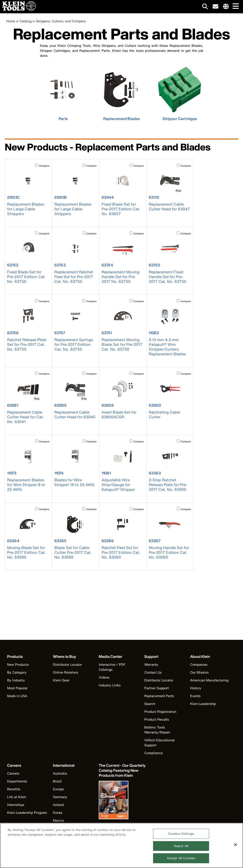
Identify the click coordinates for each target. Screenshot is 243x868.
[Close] (235, 845)
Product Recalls (157, 719)
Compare (44, 166)
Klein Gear (61, 680)
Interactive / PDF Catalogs (112, 667)
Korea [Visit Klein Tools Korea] (58, 813)
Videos (104, 677)
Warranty (151, 664)
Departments (17, 781)
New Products (18, 664)
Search (150, 704)
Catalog (26, 21)
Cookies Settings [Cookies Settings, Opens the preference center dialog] (181, 834)
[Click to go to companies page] (226, 7)
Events (195, 696)
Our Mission (199, 672)
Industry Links (110, 685)
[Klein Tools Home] (18, 9)
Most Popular (17, 688)
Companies (199, 664)
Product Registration (160, 711)
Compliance (154, 753)
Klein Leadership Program (27, 813)
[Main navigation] (235, 7)
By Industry (16, 680)
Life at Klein (17, 797)
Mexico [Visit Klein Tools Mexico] (58, 820)
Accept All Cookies (181, 859)
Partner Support (157, 688)
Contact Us (153, 672)
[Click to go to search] (205, 7)
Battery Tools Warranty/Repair (157, 730)
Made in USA (17, 696)
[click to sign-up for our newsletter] (215, 7)
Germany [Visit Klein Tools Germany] (60, 797)
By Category (17, 672)
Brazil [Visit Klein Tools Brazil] (57, 781)
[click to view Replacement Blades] (121, 93)
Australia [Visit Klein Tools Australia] (60, 773)
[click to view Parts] (63, 93)
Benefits (14, 789)
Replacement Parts (159, 696)
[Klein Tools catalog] (122, 770)
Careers (13, 773)
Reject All (181, 846)
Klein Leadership (203, 704)
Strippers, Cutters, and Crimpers (61, 21)
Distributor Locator (67, 664)
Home (11, 21)
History (196, 688)
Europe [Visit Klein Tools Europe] (58, 789)
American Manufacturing (209, 680)
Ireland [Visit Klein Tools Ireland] (58, 805)
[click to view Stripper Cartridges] (180, 93)
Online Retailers (65, 672)
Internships (16, 805)
